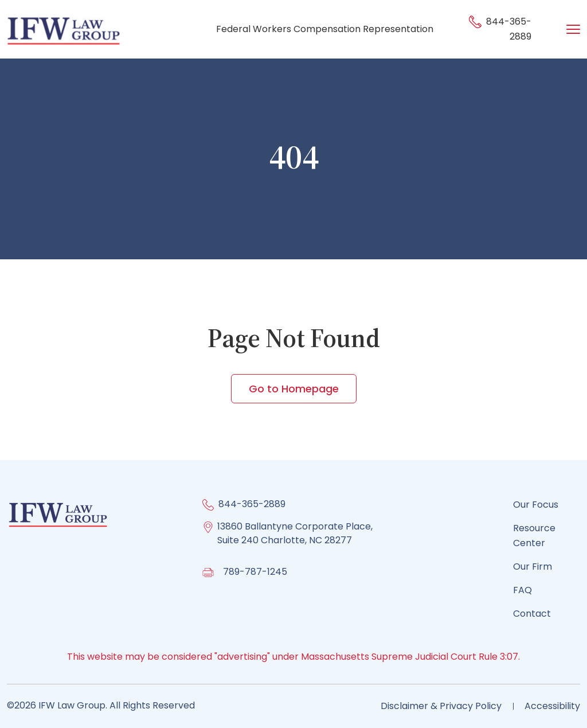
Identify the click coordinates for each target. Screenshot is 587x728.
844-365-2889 (252, 504)
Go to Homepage (294, 389)
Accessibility (552, 706)
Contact (532, 614)
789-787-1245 (255, 572)
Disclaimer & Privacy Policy (441, 706)
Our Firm (533, 567)
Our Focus (536, 505)
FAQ (523, 590)
